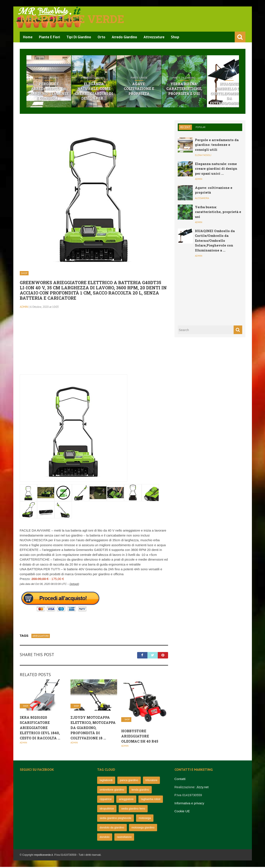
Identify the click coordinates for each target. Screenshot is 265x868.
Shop (175, 37)
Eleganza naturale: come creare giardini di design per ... (106, 89)
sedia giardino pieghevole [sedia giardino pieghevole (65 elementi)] (116, 819)
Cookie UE (182, 812)
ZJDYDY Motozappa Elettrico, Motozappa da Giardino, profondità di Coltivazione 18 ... (93, 728)
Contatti (180, 780)
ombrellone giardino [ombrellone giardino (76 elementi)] (112, 791)
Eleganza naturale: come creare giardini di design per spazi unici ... (216, 169)
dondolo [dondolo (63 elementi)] (105, 838)
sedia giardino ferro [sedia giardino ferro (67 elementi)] (133, 810)
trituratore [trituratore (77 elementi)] (152, 781)
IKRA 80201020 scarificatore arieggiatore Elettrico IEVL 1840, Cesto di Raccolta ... (40, 728)
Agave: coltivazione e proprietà (159, 87)
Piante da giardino (212, 78)
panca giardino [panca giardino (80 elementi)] (129, 781)
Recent (185, 128)
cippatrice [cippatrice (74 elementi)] (106, 800)
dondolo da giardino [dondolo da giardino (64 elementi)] (112, 829)
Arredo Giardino (124, 37)
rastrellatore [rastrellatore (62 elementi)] (124, 838)
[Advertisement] (94, 345)
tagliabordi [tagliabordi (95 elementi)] (106, 781)
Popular (201, 128)
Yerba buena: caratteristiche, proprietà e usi (212, 89)
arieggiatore (41, 637)
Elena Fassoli (203, 156)
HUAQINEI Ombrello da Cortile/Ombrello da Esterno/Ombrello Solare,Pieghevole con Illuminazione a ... (215, 241)
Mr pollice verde (72, 19)
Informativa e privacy (189, 804)
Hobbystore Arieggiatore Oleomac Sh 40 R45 (140, 737)
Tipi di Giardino (79, 37)
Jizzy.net (202, 788)
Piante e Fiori (49, 37)
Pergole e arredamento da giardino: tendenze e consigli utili (217, 146)
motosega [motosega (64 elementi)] (145, 819)
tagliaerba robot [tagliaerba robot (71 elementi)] (151, 800)
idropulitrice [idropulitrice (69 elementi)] (107, 810)
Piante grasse (159, 78)
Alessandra (202, 199)
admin (24, 308)
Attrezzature (154, 37)
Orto (101, 37)
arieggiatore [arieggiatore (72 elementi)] (126, 800)
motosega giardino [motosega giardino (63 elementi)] (143, 829)
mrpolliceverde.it (43, 856)
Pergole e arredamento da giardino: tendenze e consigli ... (53, 91)
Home (28, 37)
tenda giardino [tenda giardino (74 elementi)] (140, 791)
